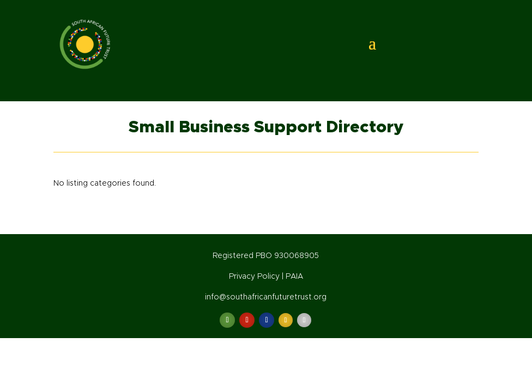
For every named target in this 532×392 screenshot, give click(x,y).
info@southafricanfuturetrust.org (266, 297)
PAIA (294, 277)
